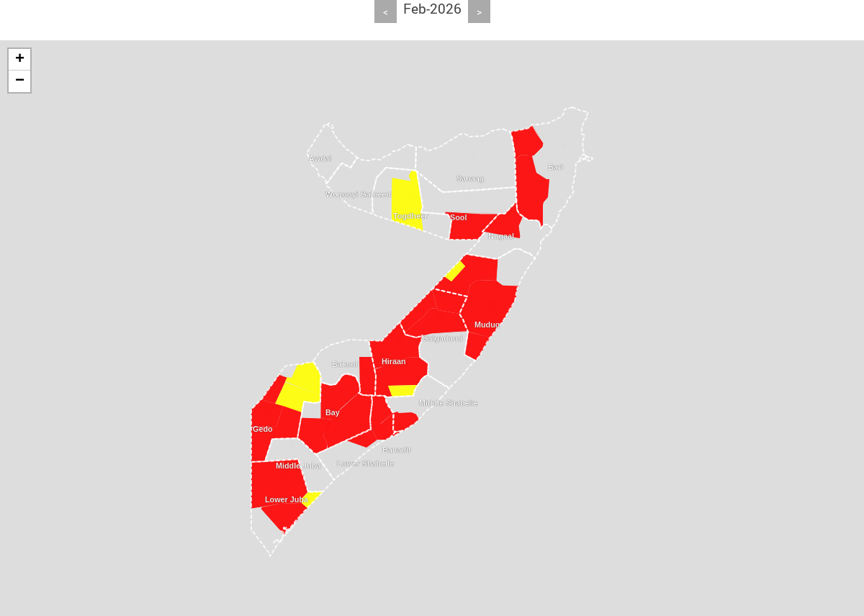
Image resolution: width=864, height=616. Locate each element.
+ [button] (20, 60)
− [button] (20, 81)
